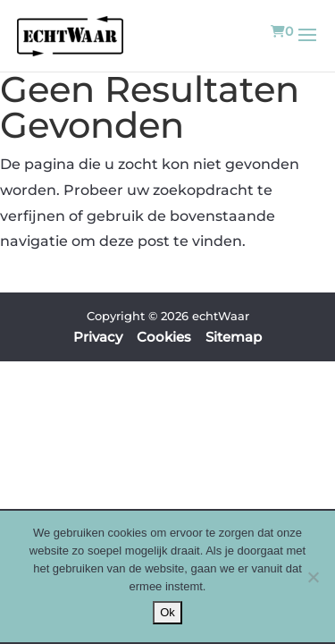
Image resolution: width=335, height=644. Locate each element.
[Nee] (313, 577)
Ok (167, 612)
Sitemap (234, 337)
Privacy (98, 337)
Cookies (164, 337)
